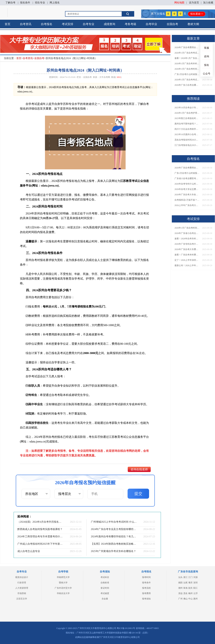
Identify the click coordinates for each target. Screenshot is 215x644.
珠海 (185, 588)
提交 (138, 494)
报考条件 (146, 583)
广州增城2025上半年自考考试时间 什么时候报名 (114, 522)
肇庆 (190, 583)
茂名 (185, 593)
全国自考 (172, 24)
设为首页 (194, 3)
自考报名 (47, 24)
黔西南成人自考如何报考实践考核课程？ (40, 529)
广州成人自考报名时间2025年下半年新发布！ (40, 544)
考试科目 (105, 577)
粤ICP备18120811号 (126, 628)
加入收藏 (208, 3)
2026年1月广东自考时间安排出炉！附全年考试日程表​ (187, 69)
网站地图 (179, 3)
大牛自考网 (105, 77)
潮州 (180, 588)
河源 (195, 577)
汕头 (180, 577)
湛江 (185, 577)
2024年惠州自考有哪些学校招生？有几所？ (114, 537)
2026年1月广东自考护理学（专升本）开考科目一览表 (187, 113)
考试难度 (105, 593)
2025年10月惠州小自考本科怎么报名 (187, 134)
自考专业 (89, 24)
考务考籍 (130, 24)
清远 (180, 593)
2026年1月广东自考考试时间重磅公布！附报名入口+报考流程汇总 (187, 80)
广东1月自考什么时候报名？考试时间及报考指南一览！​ (187, 74)
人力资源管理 (22, 588)
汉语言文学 (22, 599)
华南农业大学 (63, 593)
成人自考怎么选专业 (29, 551)
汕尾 (185, 583)
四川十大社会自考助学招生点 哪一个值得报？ (187, 129)
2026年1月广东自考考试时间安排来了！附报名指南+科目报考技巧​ (187, 53)
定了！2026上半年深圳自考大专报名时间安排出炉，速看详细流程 (187, 260)
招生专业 (40, 3)
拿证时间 (105, 588)
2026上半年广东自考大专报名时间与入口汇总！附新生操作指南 (187, 205)
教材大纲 (193, 24)
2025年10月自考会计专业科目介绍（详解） (187, 108)
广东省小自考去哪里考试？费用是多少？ (187, 178)
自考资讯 (26, 24)
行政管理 (22, 583)
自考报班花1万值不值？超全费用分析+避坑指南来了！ (187, 200)
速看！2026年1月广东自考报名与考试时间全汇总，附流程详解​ (187, 58)
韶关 (190, 588)
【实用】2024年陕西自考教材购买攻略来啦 (114, 544)
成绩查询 (109, 24)
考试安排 (68, 24)
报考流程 (146, 588)
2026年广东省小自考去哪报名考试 (187, 233)
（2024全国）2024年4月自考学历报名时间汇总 (40, 522)
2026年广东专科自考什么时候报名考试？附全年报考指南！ (187, 244)
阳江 (195, 588)
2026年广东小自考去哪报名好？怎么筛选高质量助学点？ (187, 85)
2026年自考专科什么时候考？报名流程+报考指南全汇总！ (187, 184)
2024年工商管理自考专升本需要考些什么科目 (40, 537)
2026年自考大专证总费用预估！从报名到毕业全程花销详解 (187, 189)
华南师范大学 (63, 577)
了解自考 (10, 3)
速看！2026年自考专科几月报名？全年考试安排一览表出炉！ (187, 239)
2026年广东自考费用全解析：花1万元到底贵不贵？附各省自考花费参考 (187, 47)
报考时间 (146, 577)
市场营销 (22, 593)
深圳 (195, 583)
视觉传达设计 (22, 577)
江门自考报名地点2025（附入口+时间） (187, 145)
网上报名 (55, 3)
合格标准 (105, 583)
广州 (180, 599)
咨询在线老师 (139, 469)
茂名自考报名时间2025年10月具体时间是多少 (187, 140)
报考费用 (146, 593)
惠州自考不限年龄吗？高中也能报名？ (187, 124)
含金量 (105, 599)
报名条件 (25, 3)
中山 (190, 599)
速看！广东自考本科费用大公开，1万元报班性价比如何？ (187, 255)
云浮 (195, 593)
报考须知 (146, 599)
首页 (8, 24)
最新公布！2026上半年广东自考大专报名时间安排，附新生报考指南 (187, 265)
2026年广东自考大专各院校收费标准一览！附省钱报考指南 (187, 195)
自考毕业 (151, 24)
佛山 (185, 599)
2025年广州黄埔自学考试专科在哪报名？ (113, 551)
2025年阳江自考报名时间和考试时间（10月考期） (187, 118)
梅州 (190, 593)
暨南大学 (63, 583)
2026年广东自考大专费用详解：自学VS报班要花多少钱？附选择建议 (187, 249)
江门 (190, 577)
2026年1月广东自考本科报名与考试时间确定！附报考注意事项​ (187, 64)
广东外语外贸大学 (63, 588)
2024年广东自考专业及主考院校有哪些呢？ (114, 529)
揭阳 (180, 583)
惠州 (195, 599)
